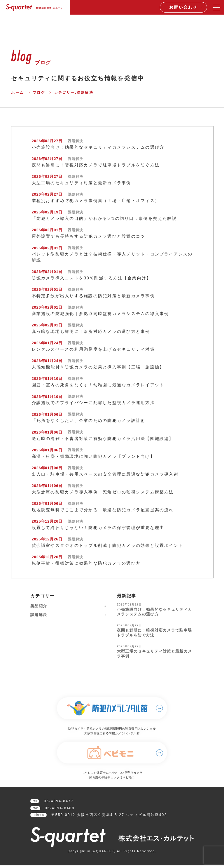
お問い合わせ (183, 7)
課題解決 (39, 615)
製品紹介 (39, 606)
